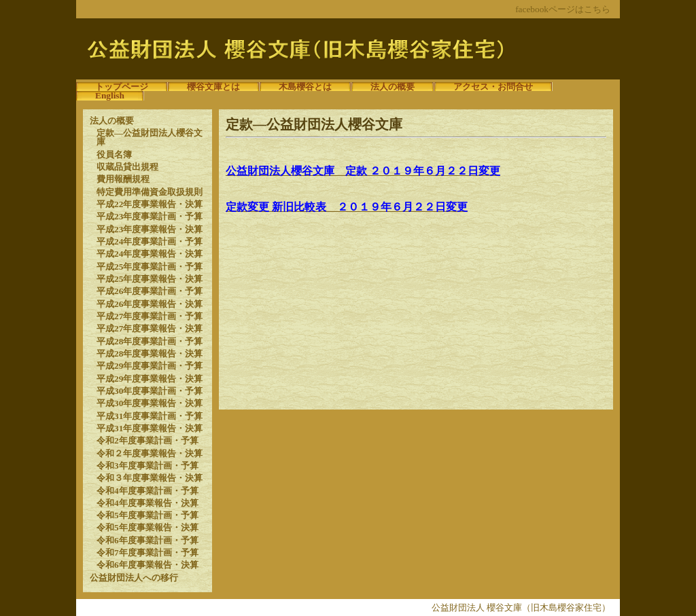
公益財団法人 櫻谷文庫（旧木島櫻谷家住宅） (521, 608)
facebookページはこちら (563, 9)
